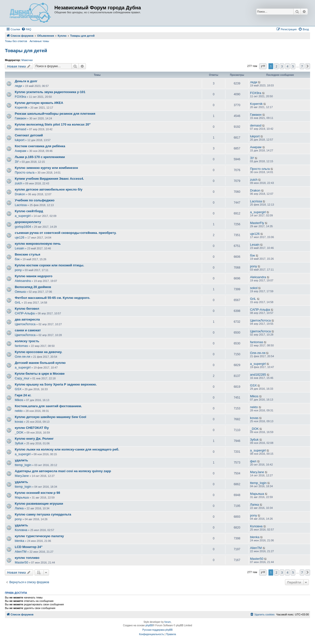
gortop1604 (23, 227)
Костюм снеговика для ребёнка (40, 146)
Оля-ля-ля (23, 357)
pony (18, 270)
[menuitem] (26, 29)
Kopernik (21, 107)
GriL (18, 302)
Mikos (19, 400)
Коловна (21, 530)
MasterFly (257, 223)
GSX (18, 389)
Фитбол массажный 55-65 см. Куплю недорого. (53, 298)
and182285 (258, 375)
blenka (19, 541)
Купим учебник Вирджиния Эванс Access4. (49, 179)
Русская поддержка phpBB (157, 630)
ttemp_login (23, 465)
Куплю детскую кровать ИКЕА (39, 103)
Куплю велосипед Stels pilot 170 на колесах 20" (53, 124)
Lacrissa (21, 205)
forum (168, 622)
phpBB (149, 625)
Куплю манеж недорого (34, 276)
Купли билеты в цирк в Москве (40, 374)
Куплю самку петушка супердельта (43, 514)
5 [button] (293, 66)
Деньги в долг (26, 81)
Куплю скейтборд (29, 211)
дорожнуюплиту (28, 222)
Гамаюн (21, 118)
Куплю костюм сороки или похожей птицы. (49, 265)
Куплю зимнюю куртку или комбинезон (46, 168)
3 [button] (282, 66)
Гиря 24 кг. (23, 395)
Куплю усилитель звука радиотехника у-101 (50, 92)
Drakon (20, 194)
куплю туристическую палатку (39, 536)
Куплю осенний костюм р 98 (37, 493)
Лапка (19, 508)
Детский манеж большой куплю (40, 363)
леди (18, 86)
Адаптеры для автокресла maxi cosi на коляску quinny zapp (63, 471)
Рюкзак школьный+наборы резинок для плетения (55, 114)
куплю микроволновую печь (38, 244)
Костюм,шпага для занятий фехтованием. (48, 406)
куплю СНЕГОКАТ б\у (32, 428)
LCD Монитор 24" (29, 547)
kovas (19, 422)
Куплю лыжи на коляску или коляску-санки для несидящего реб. (67, 449)
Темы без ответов (16, 41)
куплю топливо (27, 558)
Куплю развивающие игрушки (39, 504)
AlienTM (21, 552)
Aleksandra (23, 281)
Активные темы (39, 41)
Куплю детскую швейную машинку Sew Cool (50, 417)
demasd (20, 129)
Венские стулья (27, 254)
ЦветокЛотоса (25, 324)
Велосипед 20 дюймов (33, 287)
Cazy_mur (22, 378)
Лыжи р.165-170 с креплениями (40, 157)
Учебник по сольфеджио (35, 200)
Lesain (19, 248)
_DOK (19, 432)
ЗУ (17, 162)
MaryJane (22, 476)
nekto (19, 411)
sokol (254, 288)
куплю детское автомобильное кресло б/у (49, 189)
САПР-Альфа (25, 313)
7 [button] (302, 66)
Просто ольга (25, 172)
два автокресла (27, 319)
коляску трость (27, 341)
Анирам (21, 151)
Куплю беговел (27, 309)
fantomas (21, 346)
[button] (263, 66)
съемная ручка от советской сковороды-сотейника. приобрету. (66, 233)
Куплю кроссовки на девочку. (39, 352)
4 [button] (287, 66)
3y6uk (19, 443)
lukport (20, 140)
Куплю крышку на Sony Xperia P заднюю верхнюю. (56, 384)
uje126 (20, 237)
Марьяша (22, 497)
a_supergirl (23, 216)
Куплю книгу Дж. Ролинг (34, 439)
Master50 (21, 562)
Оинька (20, 292)
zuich (18, 183)
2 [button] (276, 66)
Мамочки (27, 60)
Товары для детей (26, 51)
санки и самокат (28, 330)
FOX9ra (20, 97)
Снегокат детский (29, 135)
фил (253, 461)
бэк (17, 259)
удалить (21, 460)
